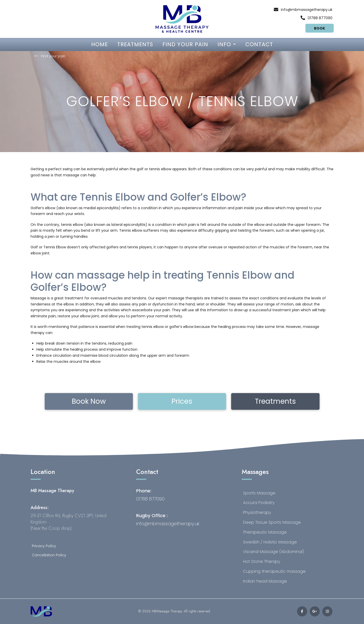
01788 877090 (150, 499)
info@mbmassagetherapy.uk (168, 524)
